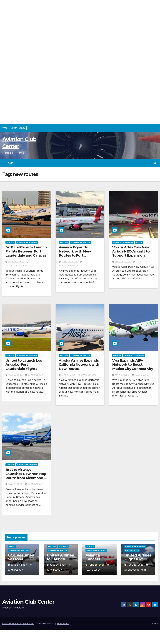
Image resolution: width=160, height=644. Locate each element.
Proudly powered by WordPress (18, 623)
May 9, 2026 (16, 375)
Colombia (63, 546)
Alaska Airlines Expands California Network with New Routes (79, 365)
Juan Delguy (142, 262)
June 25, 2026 (97, 565)
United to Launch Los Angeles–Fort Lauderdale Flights (24, 365)
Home (10, 163)
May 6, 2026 (122, 375)
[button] (155, 163)
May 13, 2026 (123, 262)
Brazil (12, 546)
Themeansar (63, 623)
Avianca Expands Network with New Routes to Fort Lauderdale (75, 253)
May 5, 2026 (16, 484)
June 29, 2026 (19, 565)
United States (132, 550)
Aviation (10, 242)
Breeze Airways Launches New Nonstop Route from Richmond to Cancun (27, 476)
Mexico (139, 242)
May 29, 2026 (16, 262)
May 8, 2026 (69, 375)
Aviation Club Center (28, 602)
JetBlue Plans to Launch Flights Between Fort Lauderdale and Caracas (26, 251)
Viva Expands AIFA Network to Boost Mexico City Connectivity (133, 365)
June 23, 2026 (136, 565)
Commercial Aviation (27, 242)
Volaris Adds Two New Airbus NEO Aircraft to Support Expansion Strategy (131, 253)
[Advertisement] (80, 22)
